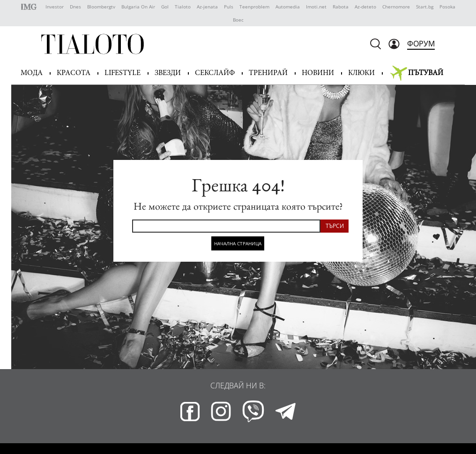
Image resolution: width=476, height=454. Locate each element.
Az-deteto (365, 7)
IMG (30, 7)
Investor (55, 7)
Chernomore (396, 7)
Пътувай (426, 73)
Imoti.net (316, 7)
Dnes (75, 7)
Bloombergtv (101, 7)
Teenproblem (254, 7)
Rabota (341, 7)
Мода (32, 73)
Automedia (288, 7)
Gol (165, 7)
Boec (238, 20)
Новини (318, 73)
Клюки (361, 73)
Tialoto (183, 7)
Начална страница (238, 243)
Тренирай (268, 73)
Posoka (447, 7)
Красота (74, 73)
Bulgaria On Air (138, 7)
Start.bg (425, 7)
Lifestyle (123, 73)
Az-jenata (207, 7)
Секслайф (215, 73)
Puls (229, 7)
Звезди (168, 73)
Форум (421, 44)
